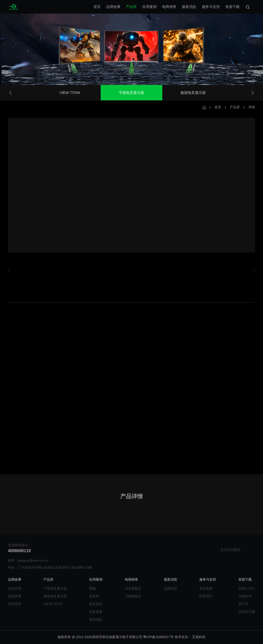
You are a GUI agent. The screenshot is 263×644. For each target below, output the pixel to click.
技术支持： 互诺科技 (190, 637)
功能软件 (245, 596)
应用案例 (149, 7)
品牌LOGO (247, 588)
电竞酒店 (96, 604)
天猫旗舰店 (133, 596)
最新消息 (189, 7)
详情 (252, 107)
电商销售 (169, 7)
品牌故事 (113, 7)
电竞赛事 (96, 612)
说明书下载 (247, 612)
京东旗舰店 (133, 588)
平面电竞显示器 (131, 93)
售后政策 (206, 588)
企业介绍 (15, 588)
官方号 (243, 604)
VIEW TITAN (70, 93)
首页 (97, 7)
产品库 (131, 7)
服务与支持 (211, 7)
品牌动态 (171, 588)
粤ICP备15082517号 (158, 637)
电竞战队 (96, 619)
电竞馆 (94, 596)
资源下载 (232, 7)
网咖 (92, 588)
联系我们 (206, 596)
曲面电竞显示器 (193, 93)
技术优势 (15, 604)
